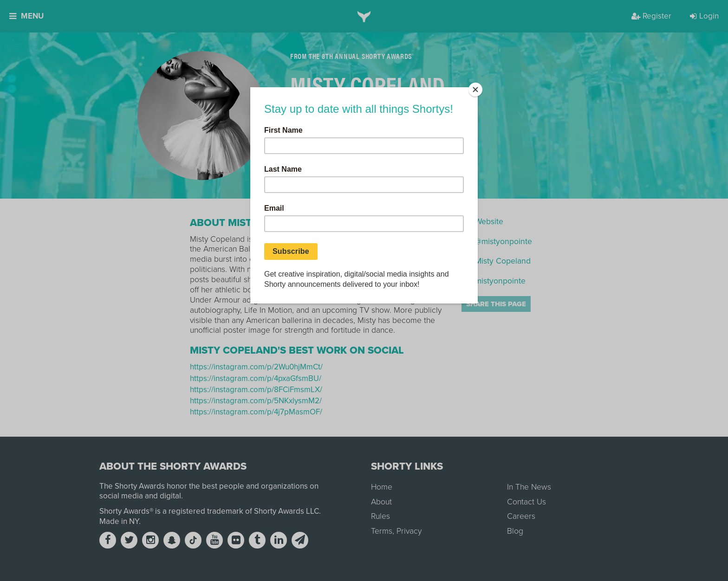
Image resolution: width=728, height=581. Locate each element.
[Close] (475, 90)
